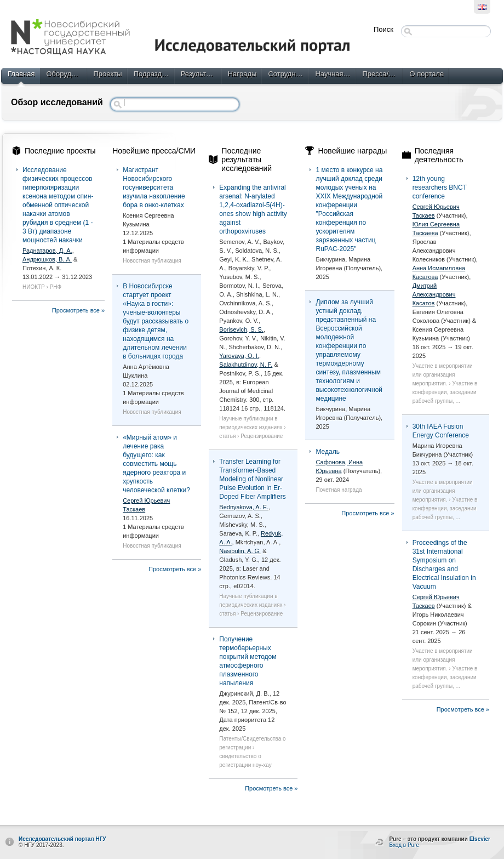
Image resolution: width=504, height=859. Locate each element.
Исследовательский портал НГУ (62, 839)
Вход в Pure (404, 845)
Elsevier (480, 839)
